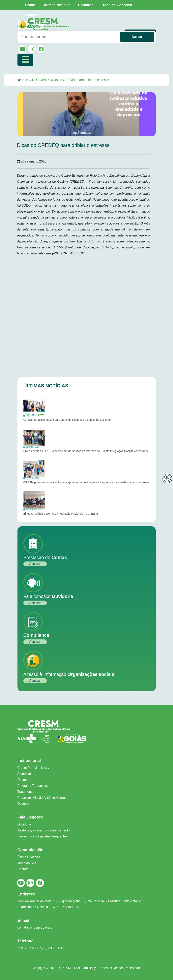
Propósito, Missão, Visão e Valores (42, 798)
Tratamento (26, 792)
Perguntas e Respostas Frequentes (43, 836)
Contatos (86, 5)
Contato (23, 869)
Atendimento (26, 774)
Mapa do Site (27, 863)
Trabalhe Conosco (117, 5)
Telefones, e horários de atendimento (44, 830)
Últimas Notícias (57, 5)
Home (30, 5)
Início (23, 80)
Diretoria (23, 780)
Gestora (23, 804)
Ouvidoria (24, 824)
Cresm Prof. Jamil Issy (33, 768)
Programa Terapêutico (33, 786)
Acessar (35, 564)
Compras (33, 15)
